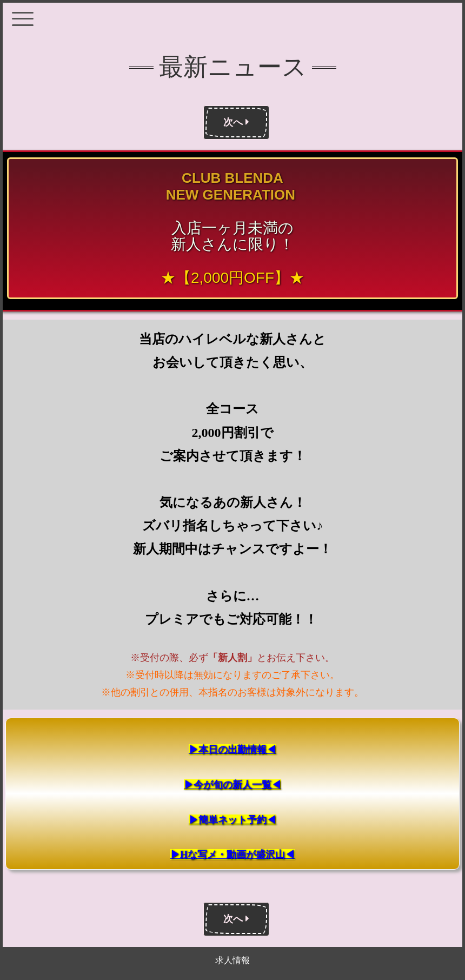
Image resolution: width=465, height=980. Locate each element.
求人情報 (232, 960)
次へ (236, 122)
